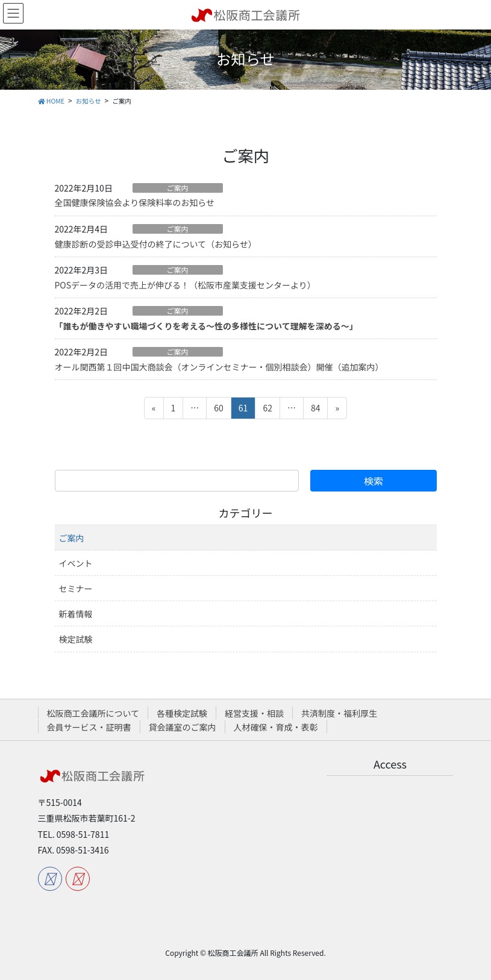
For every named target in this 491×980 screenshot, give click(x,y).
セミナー (76, 588)
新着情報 (76, 614)
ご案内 (177, 188)
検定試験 (76, 639)
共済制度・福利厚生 (339, 713)
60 (218, 410)
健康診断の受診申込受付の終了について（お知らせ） (156, 244)
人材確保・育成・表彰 (276, 727)
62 (267, 410)
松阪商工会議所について (93, 713)
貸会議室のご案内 (183, 727)
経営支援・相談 (254, 713)
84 (315, 410)
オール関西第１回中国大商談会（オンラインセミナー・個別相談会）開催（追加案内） (219, 367)
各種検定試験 (182, 713)
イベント (76, 563)
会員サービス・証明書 (89, 727)
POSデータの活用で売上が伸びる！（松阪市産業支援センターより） (185, 285)
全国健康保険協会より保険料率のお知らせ (135, 202)
